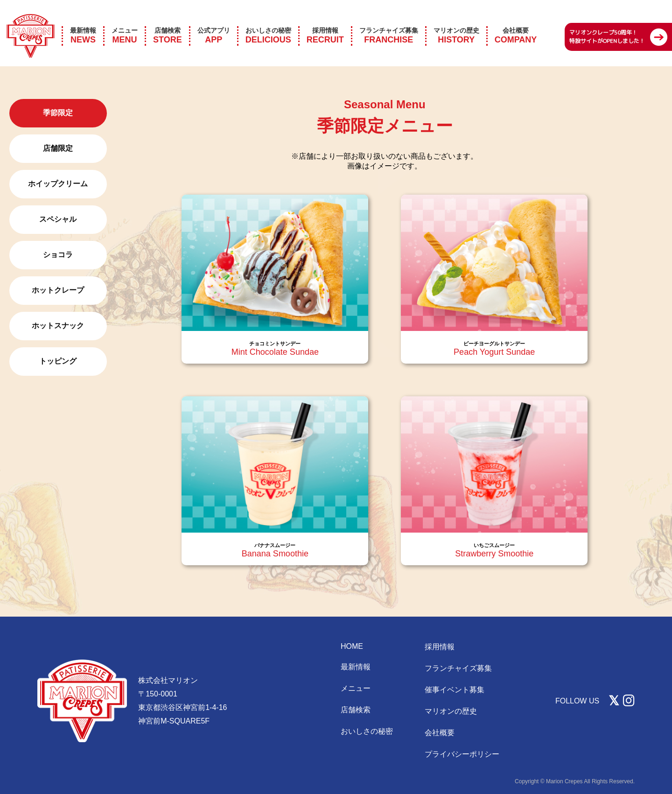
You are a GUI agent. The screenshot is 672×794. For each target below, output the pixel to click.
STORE (168, 23)
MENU (125, 23)
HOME (352, 646)
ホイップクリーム (58, 184)
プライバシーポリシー (462, 754)
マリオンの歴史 (451, 711)
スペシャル (58, 219)
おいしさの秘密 (367, 731)
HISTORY (456, 23)
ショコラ (58, 255)
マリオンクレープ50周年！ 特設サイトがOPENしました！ (607, 25)
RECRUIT (325, 23)
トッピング (58, 361)
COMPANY (516, 23)
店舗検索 (356, 710)
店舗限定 (58, 148)
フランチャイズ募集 (458, 668)
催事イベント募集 (455, 690)
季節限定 (58, 113)
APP (214, 23)
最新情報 (356, 667)
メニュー (356, 688)
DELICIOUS (268, 23)
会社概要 (440, 733)
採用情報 (440, 647)
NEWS (83, 23)
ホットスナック (58, 326)
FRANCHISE (389, 23)
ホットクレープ (58, 290)
